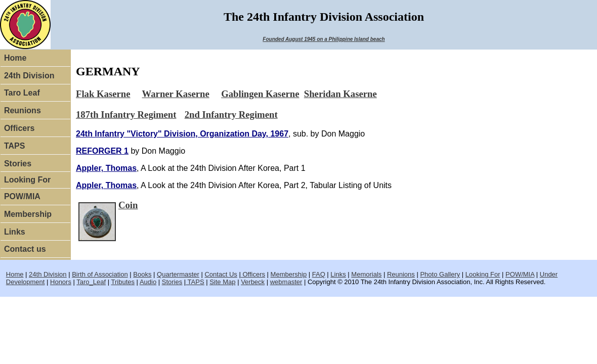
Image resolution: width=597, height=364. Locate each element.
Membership (28, 214)
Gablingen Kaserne (260, 94)
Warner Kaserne (176, 94)
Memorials (366, 274)
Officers (19, 128)
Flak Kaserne (103, 94)
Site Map (222, 282)
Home (15, 58)
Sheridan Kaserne (340, 94)
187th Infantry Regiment (126, 115)
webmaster (286, 282)
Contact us (25, 249)
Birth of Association (100, 274)
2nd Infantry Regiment (231, 115)
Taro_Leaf (91, 282)
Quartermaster (178, 274)
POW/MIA (22, 196)
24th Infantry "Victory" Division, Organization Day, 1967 (182, 134)
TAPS (14, 146)
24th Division (29, 76)
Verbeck (253, 282)
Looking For (27, 180)
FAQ (319, 274)
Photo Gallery (440, 274)
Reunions (23, 110)
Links (15, 232)
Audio (148, 282)
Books (142, 274)
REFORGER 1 (102, 151)
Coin (128, 205)
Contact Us (221, 274)
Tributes (123, 282)
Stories (18, 164)
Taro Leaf (22, 93)
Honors (61, 282)
